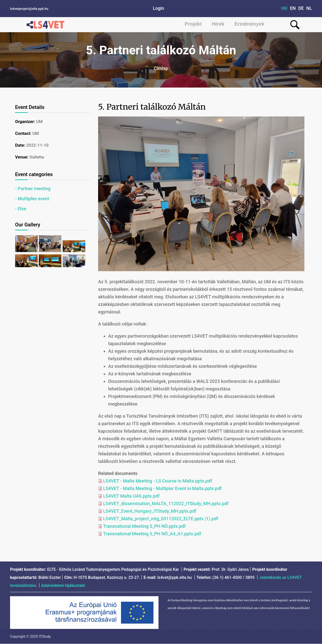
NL (309, 8)
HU (284, 8)
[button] (27, 250)
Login (159, 8)
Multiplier (27, 199)
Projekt (193, 24)
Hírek (218, 24)
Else (22, 209)
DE (301, 8)
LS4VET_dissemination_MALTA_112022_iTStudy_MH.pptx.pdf (166, 504)
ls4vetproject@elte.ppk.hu (29, 9)
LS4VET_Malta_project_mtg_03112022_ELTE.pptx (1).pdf (161, 519)
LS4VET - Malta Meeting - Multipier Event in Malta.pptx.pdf (162, 488)
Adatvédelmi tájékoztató (63, 586)
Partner (25, 189)
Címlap (161, 68)
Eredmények (249, 24)
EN (293, 8)
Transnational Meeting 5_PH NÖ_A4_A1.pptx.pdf (152, 534)
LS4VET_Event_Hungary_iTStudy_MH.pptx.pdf (150, 511)
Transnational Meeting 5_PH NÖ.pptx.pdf (144, 526)
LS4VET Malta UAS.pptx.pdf (131, 496)
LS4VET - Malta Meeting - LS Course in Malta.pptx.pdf (158, 481)
